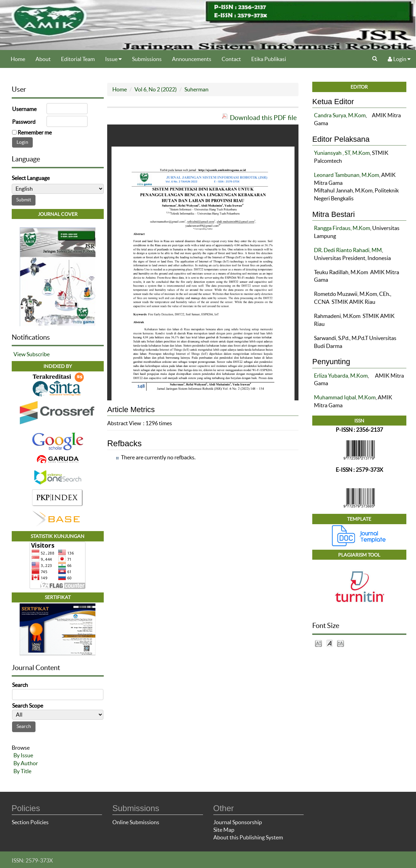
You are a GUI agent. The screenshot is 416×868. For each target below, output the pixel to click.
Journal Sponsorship (238, 822)
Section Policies (30, 822)
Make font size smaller (318, 643)
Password (24, 122)
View (19, 354)
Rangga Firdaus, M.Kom (342, 228)
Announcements (192, 59)
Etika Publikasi (269, 59)
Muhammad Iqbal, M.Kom (345, 397)
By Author (26, 763)
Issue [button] (113, 59)
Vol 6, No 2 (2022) (156, 89)
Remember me (35, 132)
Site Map (224, 830)
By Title (22, 771)
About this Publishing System (248, 837)
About (43, 59)
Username (24, 109)
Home (18, 59)
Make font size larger (341, 643)
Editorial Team (78, 59)
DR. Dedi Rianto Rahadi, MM (348, 250)
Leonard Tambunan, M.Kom (347, 175)
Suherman (196, 89)
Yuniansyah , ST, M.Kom (342, 153)
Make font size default (329, 643)
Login (399, 59)
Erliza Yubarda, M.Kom (341, 376)
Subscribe (38, 354)
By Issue (23, 755)
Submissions (147, 59)
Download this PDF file (263, 118)
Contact (231, 59)
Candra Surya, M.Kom (340, 115)
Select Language (31, 178)
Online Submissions (136, 822)
